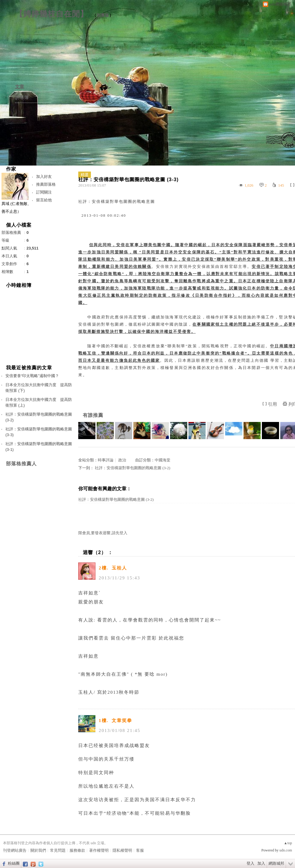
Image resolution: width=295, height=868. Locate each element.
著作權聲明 (99, 850)
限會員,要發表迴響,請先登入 (103, 533)
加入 (261, 863)
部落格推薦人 (21, 464)
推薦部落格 (46, 184)
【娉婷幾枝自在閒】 (52, 14)
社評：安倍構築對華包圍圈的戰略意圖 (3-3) (39, 432)
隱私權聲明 (122, 850)
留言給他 (44, 200)
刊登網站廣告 (15, 850)
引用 (272, 404)
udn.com (286, 850)
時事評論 (106, 460)
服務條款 (77, 850)
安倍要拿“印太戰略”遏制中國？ (32, 376)
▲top (288, 843)
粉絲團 (14, 863)
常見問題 (58, 850)
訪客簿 (22, 98)
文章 (20, 87)
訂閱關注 (44, 192)
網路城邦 (276, 863)
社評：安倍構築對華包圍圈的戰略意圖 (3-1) (39, 447)
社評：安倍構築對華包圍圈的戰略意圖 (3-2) (132, 468)
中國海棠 (163, 460)
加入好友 (44, 177)
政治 (122, 460)
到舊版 (103, 15)
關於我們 (38, 850)
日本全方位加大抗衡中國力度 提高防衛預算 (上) (39, 403)
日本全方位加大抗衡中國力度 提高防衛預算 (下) (39, 388)
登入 (250, 863)
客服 (140, 850)
